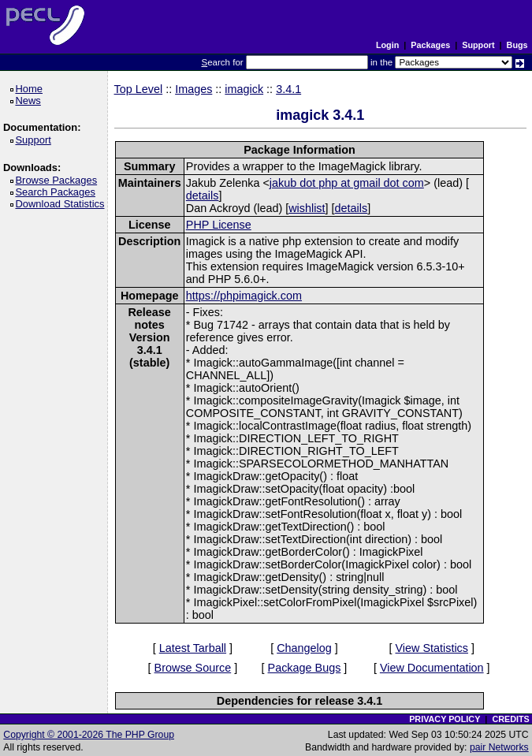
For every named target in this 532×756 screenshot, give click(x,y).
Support (478, 45)
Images (193, 89)
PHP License (219, 225)
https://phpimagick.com (244, 296)
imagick (244, 89)
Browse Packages (59, 180)
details (203, 196)
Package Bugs (305, 668)
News (30, 101)
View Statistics (432, 648)
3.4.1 (288, 89)
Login (387, 45)
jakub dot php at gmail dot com (347, 183)
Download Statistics (62, 204)
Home (31, 89)
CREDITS (510, 719)
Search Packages (58, 192)
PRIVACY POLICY (445, 719)
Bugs (517, 45)
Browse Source (193, 668)
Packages (430, 45)
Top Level (139, 89)
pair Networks (499, 747)
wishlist (307, 208)
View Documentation (432, 668)
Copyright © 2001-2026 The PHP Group (89, 735)
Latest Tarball (193, 648)
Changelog (304, 648)
